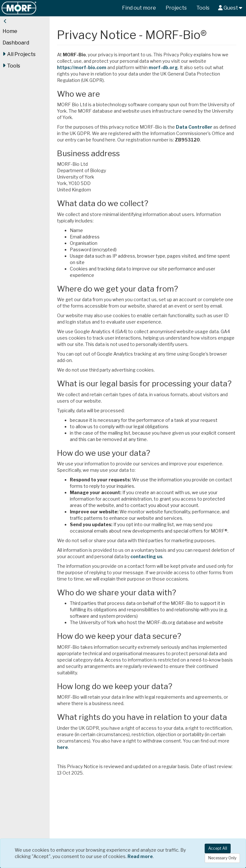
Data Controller (208, 127)
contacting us (184, 584)
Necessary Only (222, 858)
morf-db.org (177, 67)
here (143, 796)
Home (10, 31)
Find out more (139, 8)
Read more (140, 856)
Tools (203, 8)
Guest (230, 8)
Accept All (218, 848)
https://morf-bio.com (95, 67)
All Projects (19, 54)
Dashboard (16, 43)
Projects (176, 8)
